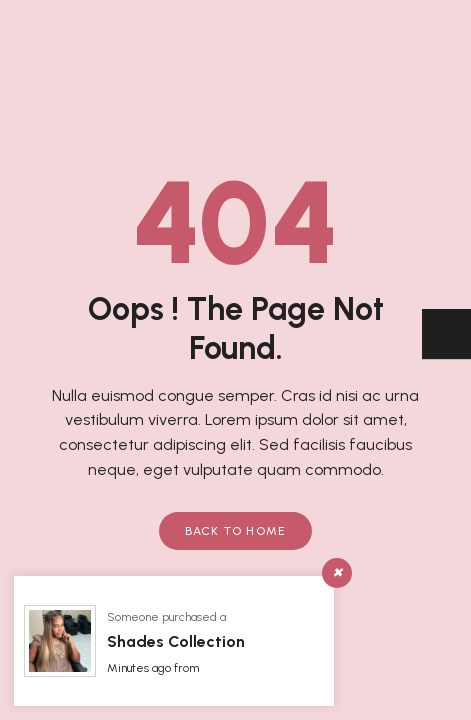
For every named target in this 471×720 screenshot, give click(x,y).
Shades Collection (176, 641)
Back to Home (236, 531)
